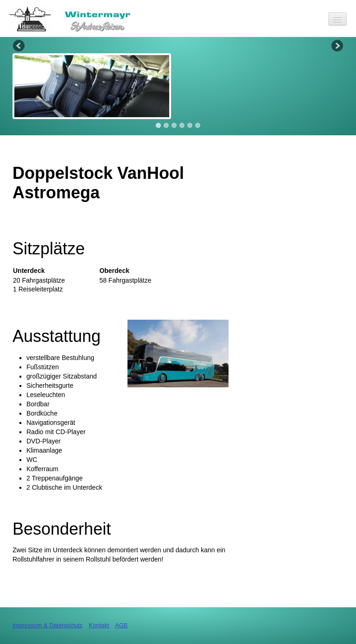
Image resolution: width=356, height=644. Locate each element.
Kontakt (99, 625)
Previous (19, 46)
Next (337, 46)
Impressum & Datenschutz (48, 625)
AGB (121, 625)
